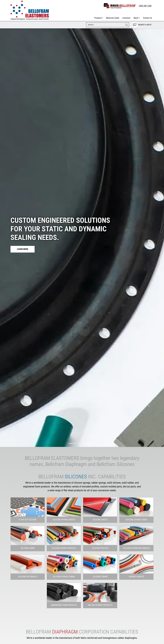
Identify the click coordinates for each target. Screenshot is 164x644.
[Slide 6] (94, 443)
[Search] (108, 25)
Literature (126, 18)
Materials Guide (113, 18)
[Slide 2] (75, 443)
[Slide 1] (70, 443)
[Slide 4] (84, 443)
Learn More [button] (23, 249)
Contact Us (147, 18)
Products (98, 18)
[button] (28, 520)
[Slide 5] (89, 443)
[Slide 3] (80, 443)
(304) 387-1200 (145, 6)
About (136, 18)
